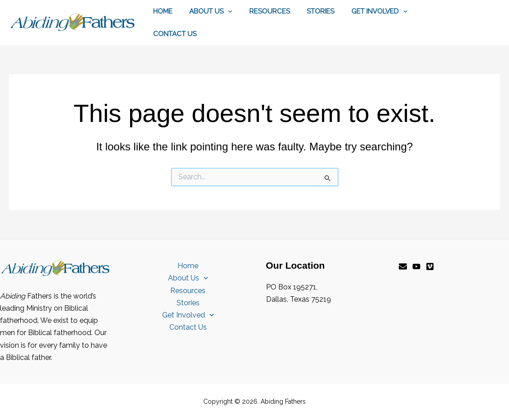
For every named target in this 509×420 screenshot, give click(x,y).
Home (161, 11)
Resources (261, 11)
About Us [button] (206, 11)
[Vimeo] (430, 266)
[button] (223, 11)
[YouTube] (416, 266)
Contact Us (173, 34)
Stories (309, 11)
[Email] (403, 266)
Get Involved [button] (364, 11)
